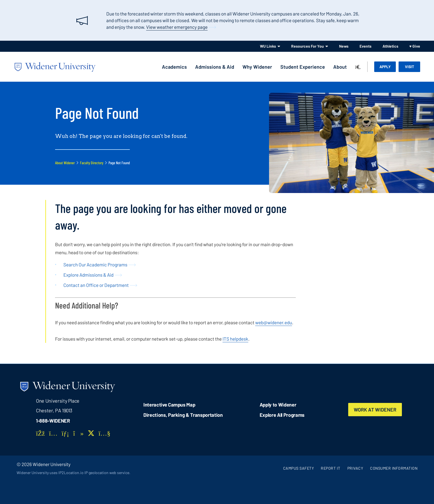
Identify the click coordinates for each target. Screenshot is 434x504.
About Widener (65, 163)
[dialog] (417, 487)
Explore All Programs (282, 415)
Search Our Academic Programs (95, 264)
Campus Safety (299, 468)
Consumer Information (394, 468)
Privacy (355, 468)
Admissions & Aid (215, 67)
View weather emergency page (177, 27)
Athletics (390, 46)
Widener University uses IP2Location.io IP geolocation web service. (73, 473)
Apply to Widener (278, 405)
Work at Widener (375, 410)
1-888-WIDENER (53, 421)
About (340, 67)
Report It (331, 468)
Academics (174, 67)
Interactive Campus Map (169, 405)
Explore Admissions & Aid (88, 275)
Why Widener (257, 67)
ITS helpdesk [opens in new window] (235, 339)
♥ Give (415, 46)
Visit (410, 67)
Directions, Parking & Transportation (183, 415)
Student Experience (303, 67)
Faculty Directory (92, 163)
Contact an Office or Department (96, 285)
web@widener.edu (274, 322)
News (344, 46)
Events (365, 46)
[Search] (358, 67)
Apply (385, 67)
